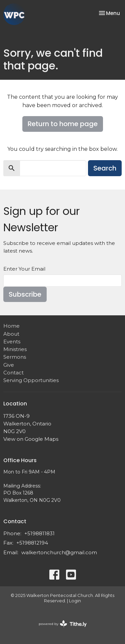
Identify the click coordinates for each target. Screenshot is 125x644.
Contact (13, 373)
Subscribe (25, 294)
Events (12, 342)
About (11, 334)
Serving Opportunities (31, 380)
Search (105, 168)
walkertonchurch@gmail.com (59, 552)
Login (75, 601)
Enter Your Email (24, 269)
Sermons (15, 357)
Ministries (15, 349)
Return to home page (63, 124)
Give (9, 365)
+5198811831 (39, 533)
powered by (63, 624)
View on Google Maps (31, 439)
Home (11, 326)
